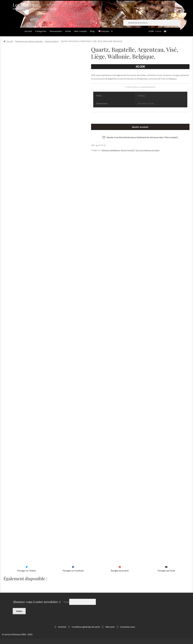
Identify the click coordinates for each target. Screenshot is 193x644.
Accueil (28, 31)
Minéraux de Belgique (111, 150)
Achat (68, 31)
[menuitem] (105, 32)
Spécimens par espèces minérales (29, 41)
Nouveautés (56, 31)
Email (66, 608)
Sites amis (110, 632)
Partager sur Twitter (27, 576)
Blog (92, 31)
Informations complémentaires (140, 87)
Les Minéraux (26, 5)
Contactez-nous (128, 632)
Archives (62, 632)
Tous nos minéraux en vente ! (148, 150)
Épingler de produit (120, 576)
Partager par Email (166, 576)
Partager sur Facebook (73, 576)
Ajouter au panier (140, 127)
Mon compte (81, 31)
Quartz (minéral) (52, 41)
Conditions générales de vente (86, 632)
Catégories (41, 31)
